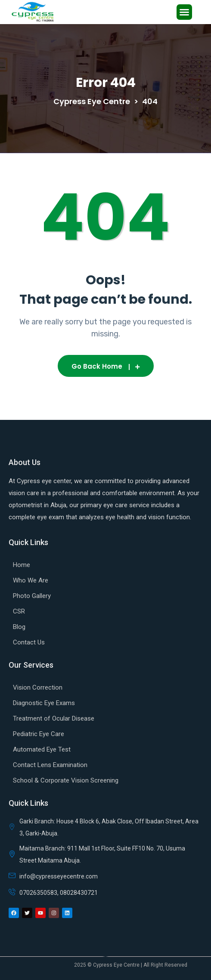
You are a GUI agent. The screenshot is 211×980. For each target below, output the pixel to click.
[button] (184, 12)
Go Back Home (106, 366)
